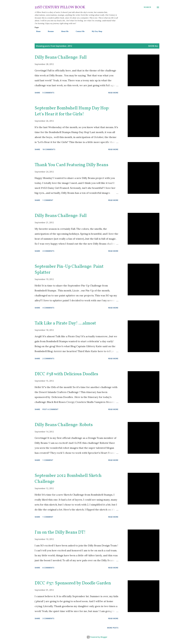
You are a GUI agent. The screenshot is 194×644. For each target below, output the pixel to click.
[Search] (147, 7)
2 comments (48, 358)
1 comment (48, 200)
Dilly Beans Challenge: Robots (64, 425)
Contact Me (79, 31)
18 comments (49, 149)
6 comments (48, 568)
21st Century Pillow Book (60, 7)
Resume (49, 31)
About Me (63, 31)
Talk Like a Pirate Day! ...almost (65, 323)
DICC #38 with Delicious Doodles (66, 374)
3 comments (48, 618)
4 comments (48, 251)
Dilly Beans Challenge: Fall (61, 57)
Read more (113, 93)
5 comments (48, 93)
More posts (113, 628)
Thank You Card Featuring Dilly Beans (71, 165)
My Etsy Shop (96, 31)
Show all (153, 46)
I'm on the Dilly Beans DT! (60, 532)
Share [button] (37, 93)
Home (37, 31)
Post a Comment (50, 409)
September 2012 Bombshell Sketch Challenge (68, 479)
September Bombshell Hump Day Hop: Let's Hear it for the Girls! (72, 111)
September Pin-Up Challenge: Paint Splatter (69, 270)
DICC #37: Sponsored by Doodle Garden (73, 583)
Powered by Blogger (97, 637)
